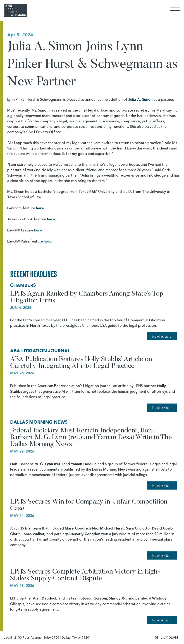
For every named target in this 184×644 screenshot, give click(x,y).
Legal (8, 638)
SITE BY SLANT (168, 638)
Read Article (162, 337)
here (40, 208)
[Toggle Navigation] (175, 9)
